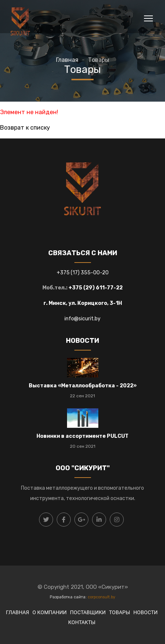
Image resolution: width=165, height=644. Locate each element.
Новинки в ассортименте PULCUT (82, 436)
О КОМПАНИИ (50, 612)
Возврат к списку (25, 128)
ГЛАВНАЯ (17, 612)
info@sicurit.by (82, 319)
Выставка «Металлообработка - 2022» (83, 386)
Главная (67, 60)
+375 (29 (80, 288)
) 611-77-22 (108, 288)
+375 (64, 273)
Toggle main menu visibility (149, 17)
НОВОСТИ (145, 612)
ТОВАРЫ (120, 612)
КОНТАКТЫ (82, 622)
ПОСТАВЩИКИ (88, 612)
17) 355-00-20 (91, 273)
